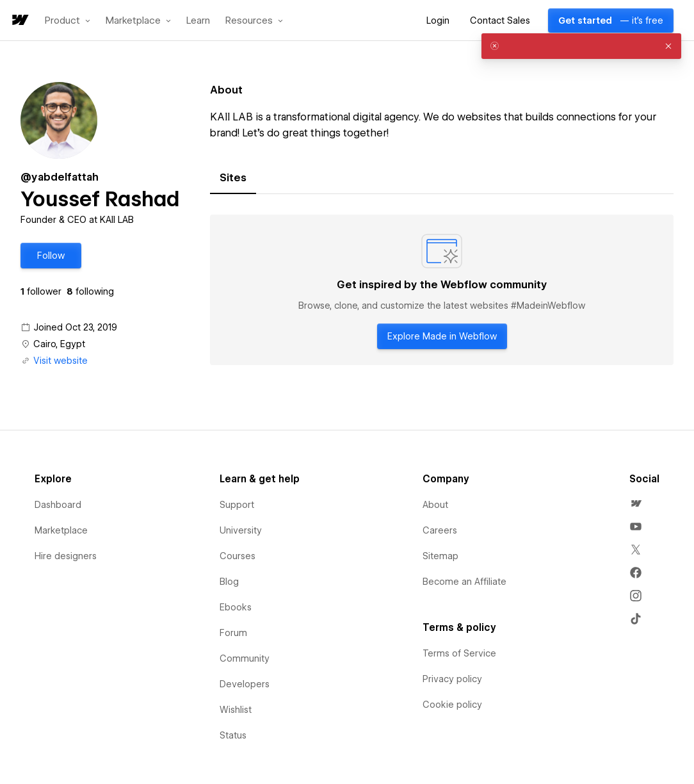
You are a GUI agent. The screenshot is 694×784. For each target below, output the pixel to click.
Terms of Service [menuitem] (459, 653)
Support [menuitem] (237, 505)
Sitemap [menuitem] (440, 556)
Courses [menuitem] (238, 556)
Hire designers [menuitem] (66, 556)
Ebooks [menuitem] (236, 607)
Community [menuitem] (245, 658)
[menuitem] (636, 503)
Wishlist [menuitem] (236, 710)
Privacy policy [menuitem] (452, 679)
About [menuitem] (435, 505)
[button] (68, 20)
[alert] (581, 46)
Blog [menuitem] (229, 582)
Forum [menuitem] (233, 633)
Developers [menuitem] (245, 684)
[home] (19, 21)
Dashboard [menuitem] (58, 505)
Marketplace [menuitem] (61, 530)
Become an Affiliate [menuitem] (464, 582)
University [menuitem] (241, 530)
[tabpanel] (442, 290)
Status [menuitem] (233, 735)
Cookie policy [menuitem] (452, 705)
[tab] (233, 178)
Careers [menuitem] (440, 530)
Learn (198, 21)
